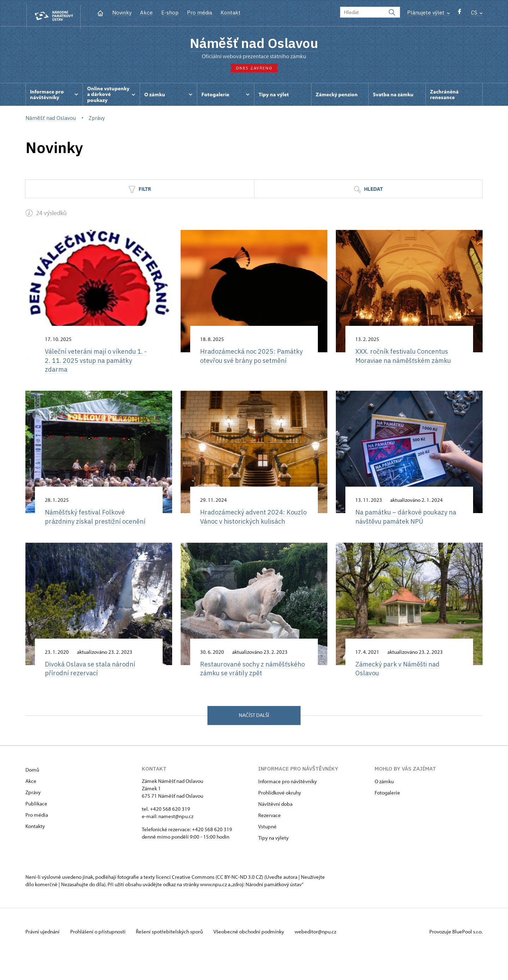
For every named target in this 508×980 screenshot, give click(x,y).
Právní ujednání (43, 957)
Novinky (122, 13)
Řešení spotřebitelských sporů (174, 957)
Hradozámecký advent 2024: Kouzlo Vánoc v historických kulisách (244, 526)
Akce (146, 13)
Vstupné (267, 851)
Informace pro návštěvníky (288, 806)
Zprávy (33, 817)
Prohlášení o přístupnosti (100, 957)
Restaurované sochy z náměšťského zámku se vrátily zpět (249, 688)
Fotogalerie (387, 818)
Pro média (199, 13)
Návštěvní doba (275, 829)
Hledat (368, 192)
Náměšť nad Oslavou (254, 44)
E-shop (170, 13)
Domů (32, 795)
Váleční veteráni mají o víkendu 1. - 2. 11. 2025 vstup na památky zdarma (98, 364)
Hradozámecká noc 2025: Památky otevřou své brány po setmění (247, 364)
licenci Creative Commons (185, 902)
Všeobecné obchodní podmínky (255, 957)
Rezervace (270, 840)
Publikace (36, 829)
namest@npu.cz (176, 841)
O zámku (384, 806)
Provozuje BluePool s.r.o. (456, 957)
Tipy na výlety (273, 863)
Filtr (140, 192)
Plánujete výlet (428, 13)
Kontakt (231, 13)
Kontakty (35, 851)
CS (477, 13)
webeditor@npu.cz (323, 957)
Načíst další (254, 740)
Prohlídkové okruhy (280, 818)
